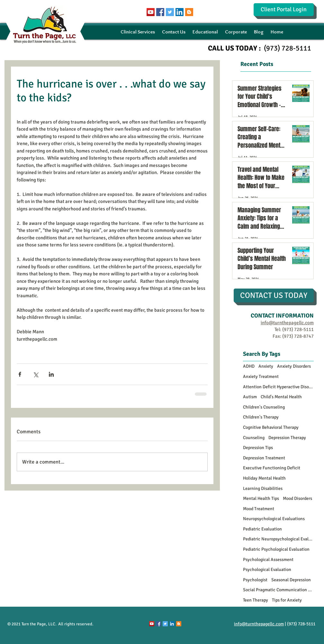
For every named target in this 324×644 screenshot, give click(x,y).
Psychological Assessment (268, 560)
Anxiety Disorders (294, 366)
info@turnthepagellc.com (259, 624)
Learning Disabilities (263, 488)
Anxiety (266, 366)
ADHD (249, 366)
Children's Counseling (264, 407)
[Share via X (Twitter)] (36, 374)
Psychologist (255, 580)
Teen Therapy (256, 600)
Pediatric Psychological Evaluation (276, 549)
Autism (250, 397)
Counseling (254, 438)
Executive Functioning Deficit (272, 468)
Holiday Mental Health (264, 478)
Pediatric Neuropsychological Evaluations (278, 539)
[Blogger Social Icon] (189, 12)
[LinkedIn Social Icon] (180, 12)
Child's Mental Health (281, 397)
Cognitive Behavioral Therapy (271, 427)
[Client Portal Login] (284, 10)
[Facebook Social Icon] (160, 12)
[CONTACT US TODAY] (274, 295)
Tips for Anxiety (287, 600)
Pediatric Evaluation (262, 529)
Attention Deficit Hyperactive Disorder (278, 387)
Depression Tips (258, 448)
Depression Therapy (287, 438)
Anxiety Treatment (261, 377)
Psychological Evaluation (267, 570)
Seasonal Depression (291, 580)
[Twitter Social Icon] (170, 12)
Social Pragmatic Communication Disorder (278, 590)
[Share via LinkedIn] (51, 374)
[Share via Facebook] (20, 374)
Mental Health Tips (261, 498)
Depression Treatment (264, 458)
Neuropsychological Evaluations (274, 519)
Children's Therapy (261, 417)
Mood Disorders (297, 498)
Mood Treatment (259, 509)
